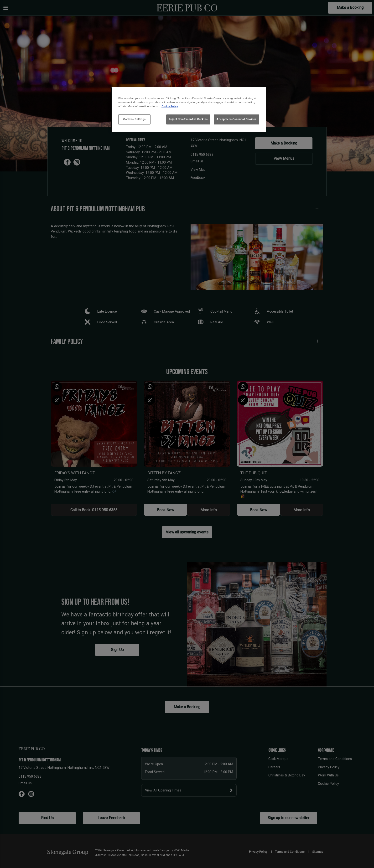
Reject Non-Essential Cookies (188, 119)
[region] (189, 110)
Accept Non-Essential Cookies (236, 119)
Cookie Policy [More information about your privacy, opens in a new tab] (170, 106)
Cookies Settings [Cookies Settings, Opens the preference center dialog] (134, 119)
